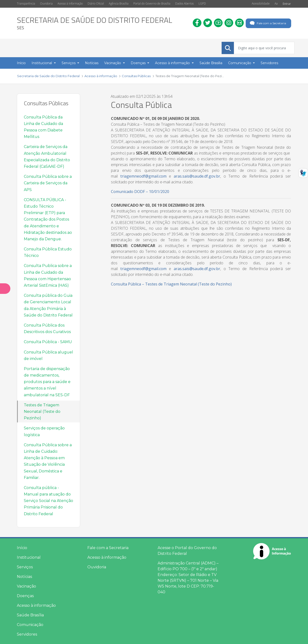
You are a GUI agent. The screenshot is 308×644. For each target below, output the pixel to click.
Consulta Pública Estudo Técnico (48, 252)
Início (22, 548)
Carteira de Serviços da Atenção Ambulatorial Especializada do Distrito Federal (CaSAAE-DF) (47, 157)
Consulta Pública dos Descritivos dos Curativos (47, 328)
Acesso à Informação (70, 3)
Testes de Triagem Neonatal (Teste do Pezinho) (42, 412)
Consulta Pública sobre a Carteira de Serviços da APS (48, 183)
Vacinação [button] (113, 63)
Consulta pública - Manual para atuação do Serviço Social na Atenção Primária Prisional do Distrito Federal (48, 501)
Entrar (287, 4)
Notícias (24, 577)
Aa (276, 3)
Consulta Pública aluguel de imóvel (48, 355)
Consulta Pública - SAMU (48, 342)
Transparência (26, 3)
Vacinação (26, 586)
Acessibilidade (261, 3)
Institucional (29, 557)
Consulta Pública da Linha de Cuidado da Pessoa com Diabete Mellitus (43, 127)
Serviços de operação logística (44, 431)
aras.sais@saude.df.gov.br (197, 176)
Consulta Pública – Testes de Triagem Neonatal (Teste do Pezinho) (171, 284)
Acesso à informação (36, 605)
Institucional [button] (42, 63)
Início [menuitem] (21, 63)
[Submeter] (228, 48)
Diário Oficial (96, 3)
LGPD (202, 3)
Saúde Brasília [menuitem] (211, 63)
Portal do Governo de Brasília (152, 3)
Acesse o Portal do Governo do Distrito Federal (187, 551)
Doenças (25, 596)
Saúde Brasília (30, 615)
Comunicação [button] (240, 63)
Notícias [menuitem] (92, 63)
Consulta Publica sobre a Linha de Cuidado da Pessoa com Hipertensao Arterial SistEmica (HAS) (48, 276)
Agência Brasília (119, 3)
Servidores (27, 634)
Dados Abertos (184, 3)
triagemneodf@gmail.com (143, 176)
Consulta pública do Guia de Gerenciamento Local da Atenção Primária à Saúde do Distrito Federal (48, 305)
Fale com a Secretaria (267, 23)
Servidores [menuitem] (269, 63)
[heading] (95, 23)
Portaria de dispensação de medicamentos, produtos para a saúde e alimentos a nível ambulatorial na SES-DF (47, 382)
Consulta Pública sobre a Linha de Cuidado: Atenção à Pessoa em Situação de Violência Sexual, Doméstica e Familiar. (48, 461)
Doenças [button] (139, 63)
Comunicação (30, 625)
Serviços (25, 567)
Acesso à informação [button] (173, 63)
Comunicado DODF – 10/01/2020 (140, 192)
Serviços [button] (69, 63)
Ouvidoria (46, 3)
